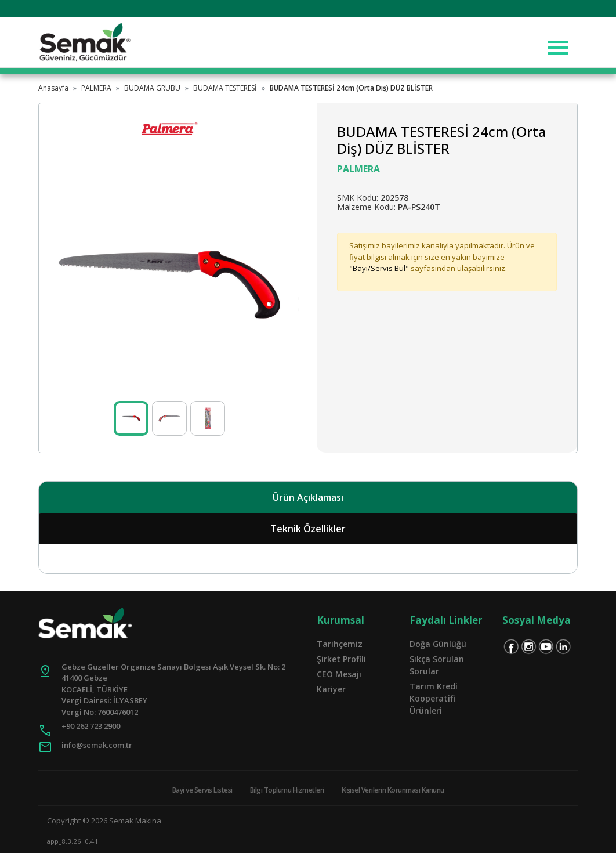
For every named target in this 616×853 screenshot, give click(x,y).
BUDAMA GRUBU (152, 88)
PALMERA (96, 88)
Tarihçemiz (340, 644)
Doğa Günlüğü (438, 644)
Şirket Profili (341, 659)
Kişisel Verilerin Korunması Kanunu (393, 790)
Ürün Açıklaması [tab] (308, 497)
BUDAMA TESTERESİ (225, 88)
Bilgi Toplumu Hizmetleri (287, 790)
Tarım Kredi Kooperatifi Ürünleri (434, 698)
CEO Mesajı (339, 674)
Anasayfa (53, 88)
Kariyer (331, 689)
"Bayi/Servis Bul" (379, 268)
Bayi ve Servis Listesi (202, 790)
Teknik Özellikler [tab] (308, 529)
